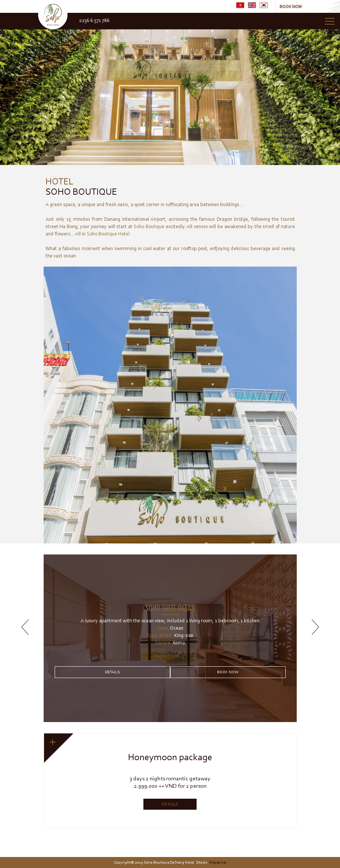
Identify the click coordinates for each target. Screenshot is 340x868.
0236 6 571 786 (94, 20)
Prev (9, 89)
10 (267, 823)
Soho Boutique (81, 185)
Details (112, 672)
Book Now (228, 672)
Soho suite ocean (170, 607)
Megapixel (218, 862)
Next (331, 89)
